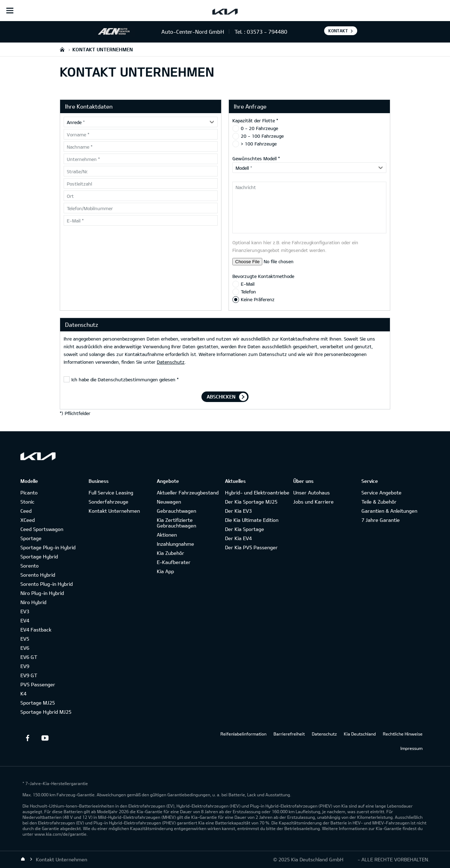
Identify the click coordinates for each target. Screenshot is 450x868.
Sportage (31, 538)
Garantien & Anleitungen (389, 511)
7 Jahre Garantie (381, 520)
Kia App (165, 571)
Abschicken (221, 397)
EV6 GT (29, 657)
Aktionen (167, 535)
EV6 (25, 648)
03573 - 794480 (267, 32)
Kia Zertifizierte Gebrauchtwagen (176, 523)
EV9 (25, 666)
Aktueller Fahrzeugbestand (188, 493)
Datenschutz (171, 362)
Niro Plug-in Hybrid (42, 593)
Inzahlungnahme (175, 544)
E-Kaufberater (174, 562)
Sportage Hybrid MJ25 (46, 712)
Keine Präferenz (258, 299)
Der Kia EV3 (238, 511)
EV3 (25, 611)
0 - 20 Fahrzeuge (259, 128)
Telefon (248, 292)
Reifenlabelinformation (243, 734)
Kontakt (338, 31)
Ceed (26, 511)
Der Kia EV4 (238, 538)
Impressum (412, 748)
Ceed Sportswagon (42, 529)
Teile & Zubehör (379, 502)
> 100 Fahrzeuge (259, 144)
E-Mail (248, 284)
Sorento (30, 566)
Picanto (29, 493)
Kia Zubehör (171, 553)
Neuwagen (169, 502)
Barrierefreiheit (289, 734)
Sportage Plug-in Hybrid (48, 547)
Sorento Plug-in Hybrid (47, 584)
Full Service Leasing (111, 493)
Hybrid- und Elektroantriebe (257, 493)
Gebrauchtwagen (176, 511)
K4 (23, 694)
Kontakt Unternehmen (114, 511)
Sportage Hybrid (39, 556)
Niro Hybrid (33, 602)
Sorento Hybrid (38, 575)
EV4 (25, 620)
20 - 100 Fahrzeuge (262, 136)
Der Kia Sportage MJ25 (251, 502)
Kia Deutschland (360, 734)
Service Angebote (381, 493)
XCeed (28, 520)
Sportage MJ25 (38, 703)
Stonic (27, 502)
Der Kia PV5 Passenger (251, 547)
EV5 (25, 639)
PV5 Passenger (38, 684)
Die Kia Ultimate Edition (252, 520)
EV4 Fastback (36, 630)
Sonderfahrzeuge (108, 502)
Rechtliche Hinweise (403, 734)
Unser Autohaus (311, 493)
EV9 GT (29, 675)
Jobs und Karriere (313, 502)
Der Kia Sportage (245, 529)
